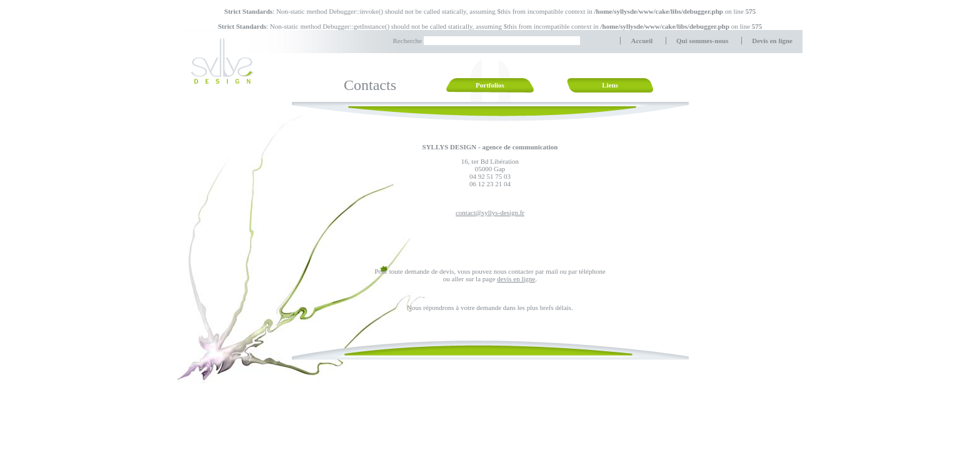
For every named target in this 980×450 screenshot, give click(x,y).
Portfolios (490, 85)
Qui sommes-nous (702, 41)
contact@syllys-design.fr (490, 212)
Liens (610, 85)
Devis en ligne (772, 41)
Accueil (642, 41)
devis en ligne (516, 279)
